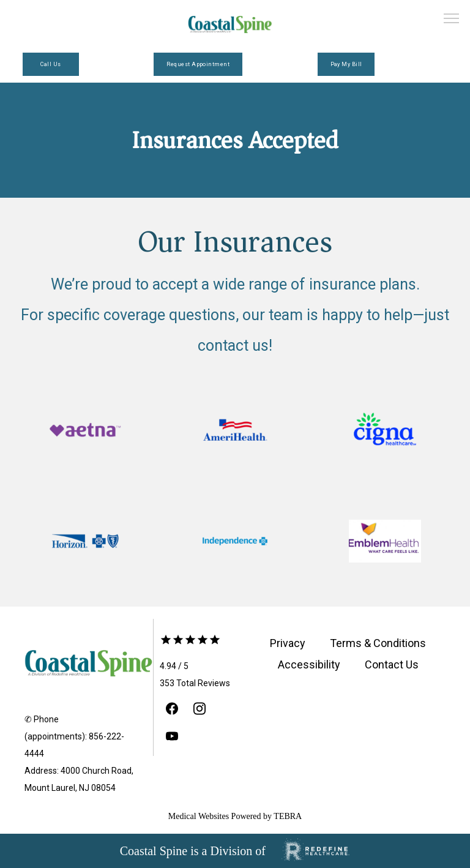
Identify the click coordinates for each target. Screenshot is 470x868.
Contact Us (392, 664)
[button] (452, 20)
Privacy (288, 643)
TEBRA (288, 816)
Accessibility (309, 664)
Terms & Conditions (378, 643)
